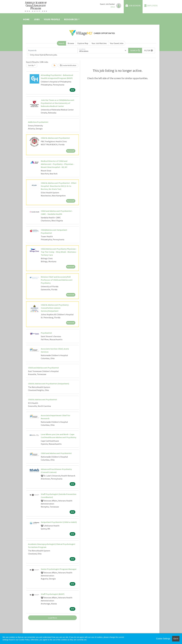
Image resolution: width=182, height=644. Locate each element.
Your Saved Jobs (117, 43)
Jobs (37, 19)
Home (26, 19)
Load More (53, 618)
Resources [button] (71, 19)
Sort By (31, 65)
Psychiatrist (46, 333)
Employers (151, 6)
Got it (176, 639)
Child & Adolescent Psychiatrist (55, 138)
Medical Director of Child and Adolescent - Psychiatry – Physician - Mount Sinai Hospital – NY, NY (58, 164)
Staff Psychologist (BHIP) (53, 594)
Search (61, 43)
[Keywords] (52, 50)
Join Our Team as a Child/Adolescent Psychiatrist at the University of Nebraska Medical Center (58, 103)
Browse (71, 43)
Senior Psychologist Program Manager (59, 569)
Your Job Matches (99, 43)
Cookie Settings (163, 639)
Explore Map (83, 43)
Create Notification (68, 65)
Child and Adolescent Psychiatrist (43, 368)
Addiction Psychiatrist (38, 122)
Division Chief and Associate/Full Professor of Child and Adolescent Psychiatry (57, 280)
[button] (149, 50)
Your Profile (52, 19)
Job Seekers (133, 6)
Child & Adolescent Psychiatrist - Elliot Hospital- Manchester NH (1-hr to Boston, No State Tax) (59, 186)
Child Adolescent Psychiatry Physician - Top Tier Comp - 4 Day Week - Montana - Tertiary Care (59, 252)
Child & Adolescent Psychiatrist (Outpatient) (49, 384)
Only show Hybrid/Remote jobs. (44, 55)
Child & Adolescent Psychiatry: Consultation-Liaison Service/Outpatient (55, 308)
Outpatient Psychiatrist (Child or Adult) (59, 522)
